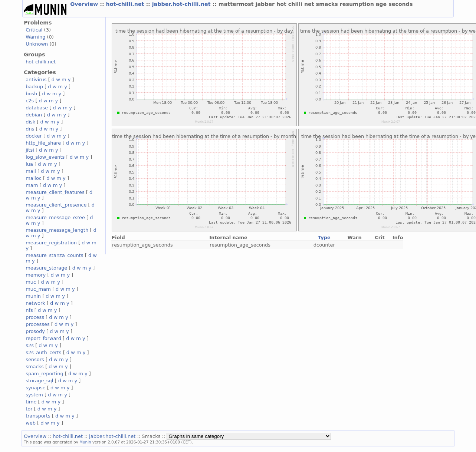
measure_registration (51, 243)
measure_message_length (57, 230)
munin (33, 296)
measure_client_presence (56, 205)
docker (34, 136)
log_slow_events (45, 157)
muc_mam (38, 289)
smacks (35, 367)
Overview (85, 4)
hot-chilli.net (126, 4)
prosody (35, 331)
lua (29, 164)
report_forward (43, 338)
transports (38, 416)
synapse (36, 388)
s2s (30, 345)
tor (29, 409)
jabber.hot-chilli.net (182, 4)
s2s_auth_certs (43, 352)
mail (31, 171)
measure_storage (46, 268)
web (31, 423)
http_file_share (43, 143)
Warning (35, 37)
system (34, 395)
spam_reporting (45, 374)
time (31, 402)
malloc (34, 178)
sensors (35, 359)
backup (34, 87)
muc (31, 282)
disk (30, 122)
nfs (29, 310)
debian (34, 115)
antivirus (36, 80)
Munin (85, 442)
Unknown (37, 44)
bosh (31, 94)
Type (324, 237)
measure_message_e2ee (55, 217)
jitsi (30, 150)
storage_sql (39, 381)
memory (36, 275)
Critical (34, 30)
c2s (30, 101)
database (37, 108)
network (35, 303)
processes (38, 324)
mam (32, 185)
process (35, 317)
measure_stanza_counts (54, 255)
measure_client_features (55, 192)
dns (30, 129)
